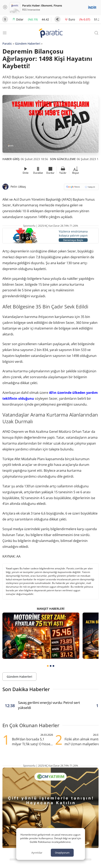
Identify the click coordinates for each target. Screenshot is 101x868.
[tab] (48, 666)
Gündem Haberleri (28, 44)
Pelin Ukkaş (18, 187)
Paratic (7, 44)
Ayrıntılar (37, 853)
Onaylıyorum (62, 853)
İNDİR (92, 8)
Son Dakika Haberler (26, 689)
